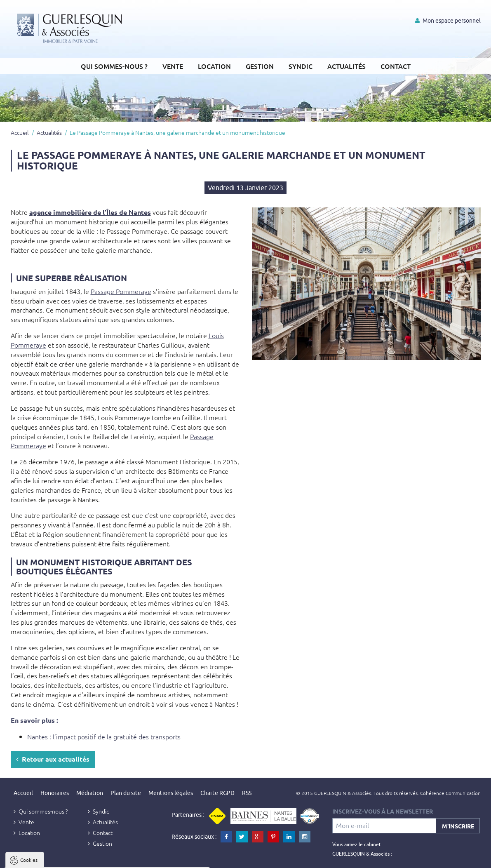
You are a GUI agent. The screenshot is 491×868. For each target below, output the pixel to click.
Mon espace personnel (448, 21)
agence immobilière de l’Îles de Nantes (90, 212)
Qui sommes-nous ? (114, 66)
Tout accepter (58, 860)
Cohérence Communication (450, 793)
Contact (396, 66)
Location (214, 66)
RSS (247, 793)
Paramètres (159, 860)
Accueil (20, 132)
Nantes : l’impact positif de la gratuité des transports (104, 736)
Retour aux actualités (53, 759)
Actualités (347, 66)
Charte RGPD (217, 793)
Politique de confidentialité (48, 840)
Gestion (260, 66)
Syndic (301, 66)
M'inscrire (458, 826)
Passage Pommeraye (121, 291)
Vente (173, 66)
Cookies (29, 760)
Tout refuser (110, 860)
